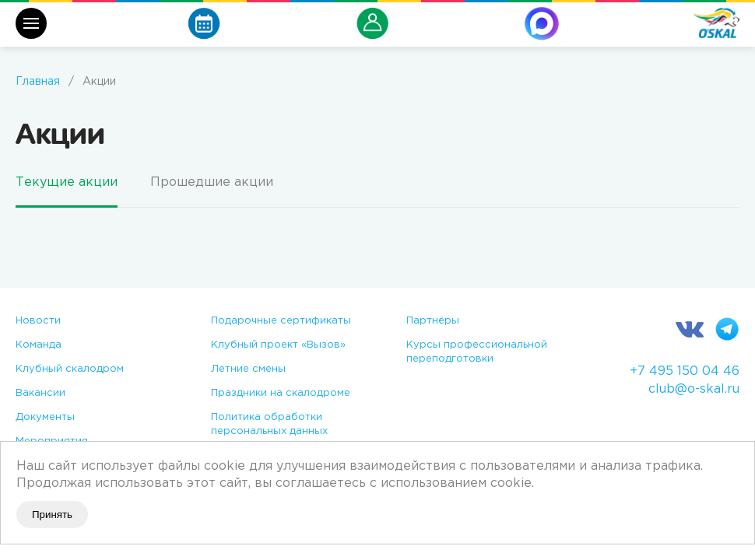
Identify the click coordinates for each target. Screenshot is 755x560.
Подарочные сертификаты (281, 321)
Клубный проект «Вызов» (278, 345)
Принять (52, 514)
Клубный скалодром (70, 369)
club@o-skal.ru (694, 389)
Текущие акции (67, 182)
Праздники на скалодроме (281, 393)
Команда (39, 345)
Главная (38, 82)
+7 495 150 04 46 (685, 371)
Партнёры (433, 321)
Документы (45, 417)
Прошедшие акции (212, 182)
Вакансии (40, 393)
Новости (38, 321)
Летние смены (248, 369)
